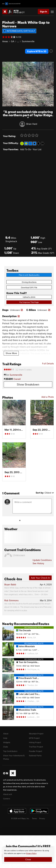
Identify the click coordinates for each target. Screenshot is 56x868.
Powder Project (35, 751)
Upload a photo (29, 297)
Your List (37, 149)
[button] (5, 84)
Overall (17, 379)
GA (13, 41)
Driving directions (29, 282)
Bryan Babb (10, 584)
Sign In (43, 11)
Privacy (42, 818)
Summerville (28, 41)
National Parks (35, 755)
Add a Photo (48, 397)
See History (38, 563)
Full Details (48, 363)
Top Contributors (10, 751)
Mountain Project (36, 734)
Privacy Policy (31, 853)
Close (28, 859)
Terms (34, 818)
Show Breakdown (28, 384)
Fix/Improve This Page (29, 302)
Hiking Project (35, 742)
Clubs (6, 747)
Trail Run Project (36, 747)
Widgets (7, 742)
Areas (5, 41)
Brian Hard (32, 124)
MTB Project (34, 738)
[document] (28, 855)
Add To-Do (26, 149)
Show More (11, 353)
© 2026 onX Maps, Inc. (20, 818)
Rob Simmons (11, 600)
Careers (7, 799)
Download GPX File (29, 287)
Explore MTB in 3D (37, 51)
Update (42, 560)
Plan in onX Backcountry (29, 275)
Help (5, 738)
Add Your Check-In (40, 578)
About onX (8, 794)
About (6, 734)
